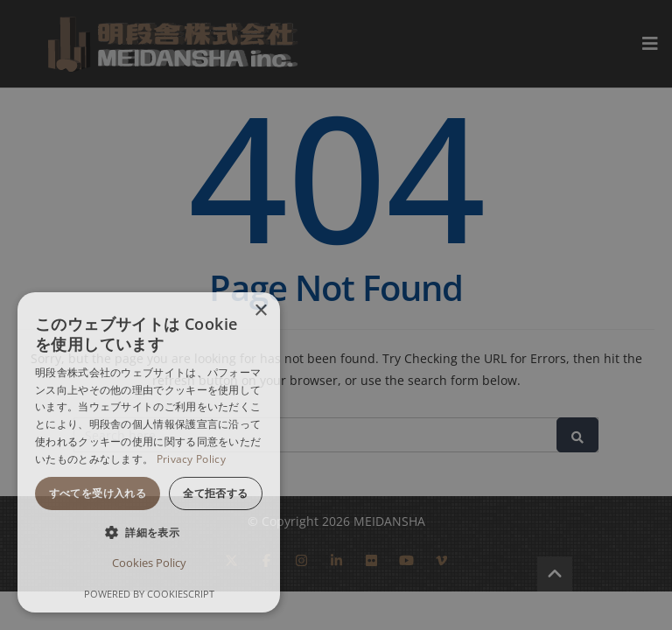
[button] (149, 532)
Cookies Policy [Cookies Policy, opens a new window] (149, 563)
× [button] (260, 311)
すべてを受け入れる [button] (98, 493)
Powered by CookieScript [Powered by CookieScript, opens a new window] (149, 594)
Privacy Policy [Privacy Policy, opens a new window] (191, 459)
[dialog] (149, 452)
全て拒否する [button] (215, 493)
